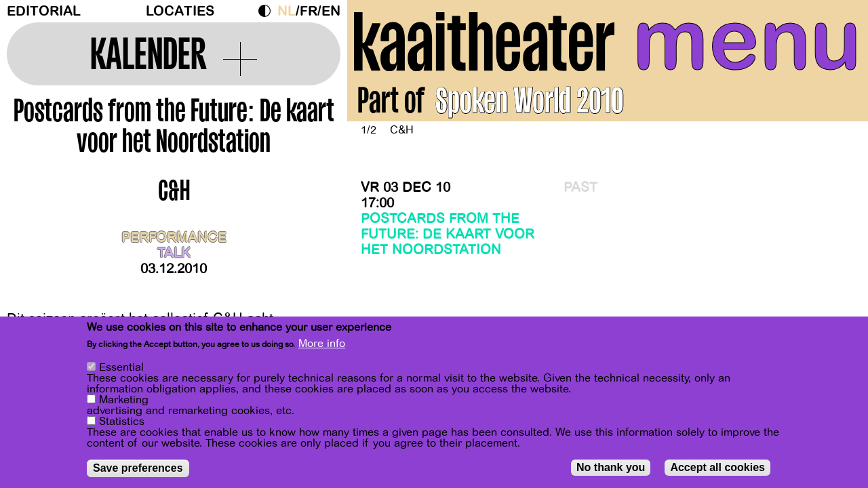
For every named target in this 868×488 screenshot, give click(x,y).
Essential (121, 367)
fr (309, 11)
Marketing (124, 400)
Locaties (180, 11)
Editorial (44, 11)
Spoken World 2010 (529, 104)
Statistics (122, 422)
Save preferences (138, 468)
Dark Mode (268, 11)
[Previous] (381, 85)
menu (747, 41)
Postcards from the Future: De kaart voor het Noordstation (448, 234)
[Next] (834, 85)
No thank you (611, 467)
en (331, 11)
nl (287, 11)
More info (322, 344)
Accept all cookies (717, 467)
